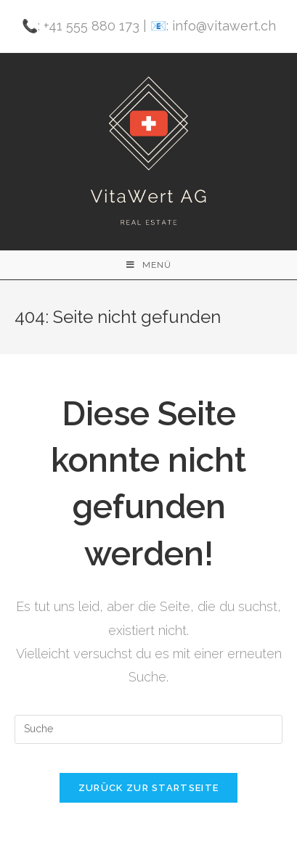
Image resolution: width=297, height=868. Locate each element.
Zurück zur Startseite (148, 788)
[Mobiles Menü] (149, 265)
